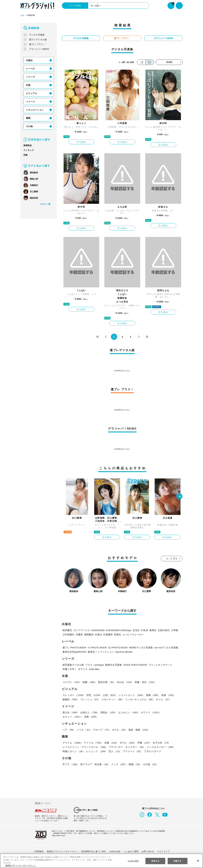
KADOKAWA (98, 630)
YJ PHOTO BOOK (96, 647)
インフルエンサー (160, 747)
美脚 (152, 695)
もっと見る (172, 558)
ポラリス (83, 669)
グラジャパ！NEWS (39, 49)
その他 (29, 126)
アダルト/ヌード (152, 751)
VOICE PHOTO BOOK (135, 664)
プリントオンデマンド (159, 664)
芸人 (115, 751)
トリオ (84, 729)
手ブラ (71, 764)
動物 (135, 764)
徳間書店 (89, 634)
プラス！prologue (95, 664)
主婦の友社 (163, 630)
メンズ (119, 764)
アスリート (132, 751)
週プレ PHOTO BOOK (74, 647)
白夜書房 (108, 634)
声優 (144, 742)
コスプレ (72, 682)
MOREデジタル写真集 (138, 647)
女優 (111, 742)
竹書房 (79, 634)
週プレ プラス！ (37, 44)
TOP (22, 15)
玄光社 (135, 630)
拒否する (155, 861)
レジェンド (97, 751)
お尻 (110, 695)
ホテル (119, 729)
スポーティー (112, 699)
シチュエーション (35, 110)
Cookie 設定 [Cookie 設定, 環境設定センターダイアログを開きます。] (133, 861)
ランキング (29, 150)
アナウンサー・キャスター (127, 747)
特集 (26, 155)
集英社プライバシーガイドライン (62, 851)
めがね (125, 682)
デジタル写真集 (37, 35)
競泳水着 (107, 682)
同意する (177, 861)
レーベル (30, 68)
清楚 (69, 716)
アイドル (93, 742)
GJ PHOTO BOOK (115, 647)
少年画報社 (68, 634)
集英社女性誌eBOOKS (74, 651)
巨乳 (94, 695)
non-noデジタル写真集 (163, 647)
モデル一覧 (45, 204)
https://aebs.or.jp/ (59, 835)
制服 (89, 682)
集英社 (152, 630)
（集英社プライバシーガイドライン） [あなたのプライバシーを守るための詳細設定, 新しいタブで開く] (20, 866)
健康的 (71, 699)
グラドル (73, 742)
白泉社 (98, 634)
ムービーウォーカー (133, 634)
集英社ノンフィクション (100, 651)
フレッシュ (90, 699)
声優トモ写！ (70, 669)
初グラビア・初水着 (95, 764)
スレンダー (74, 695)
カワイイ (150, 712)
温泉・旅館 (138, 729)
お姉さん (89, 712)
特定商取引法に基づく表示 (94, 851)
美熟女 (108, 712)
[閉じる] (198, 861)
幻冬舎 (143, 630)
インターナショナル (139, 699)
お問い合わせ (148, 851)
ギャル (163, 699)
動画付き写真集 (114, 664)
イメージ (30, 101)
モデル (127, 742)
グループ (101, 729)
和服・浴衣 (145, 682)
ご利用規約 (38, 851)
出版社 (29, 60)
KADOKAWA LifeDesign (118, 630)
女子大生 (161, 742)
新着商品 (28, 145)
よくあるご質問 (131, 851)
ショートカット (131, 695)
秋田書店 (67, 630)
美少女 (71, 712)
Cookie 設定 (115, 851)
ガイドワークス (82, 630)
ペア (69, 729)
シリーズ (30, 77)
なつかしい (128, 712)
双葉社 (118, 634)
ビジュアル (31, 93)
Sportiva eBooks (124, 651)
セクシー (172, 712)
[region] (101, 861)
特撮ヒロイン (74, 751)
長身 (167, 695)
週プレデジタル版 (38, 39)
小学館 (173, 630)
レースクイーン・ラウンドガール (85, 747)
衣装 (28, 85)
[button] (179, 496)
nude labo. (95, 669)
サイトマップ (164, 851)
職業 (28, 118)
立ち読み (81, 142)
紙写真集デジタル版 (73, 664)
